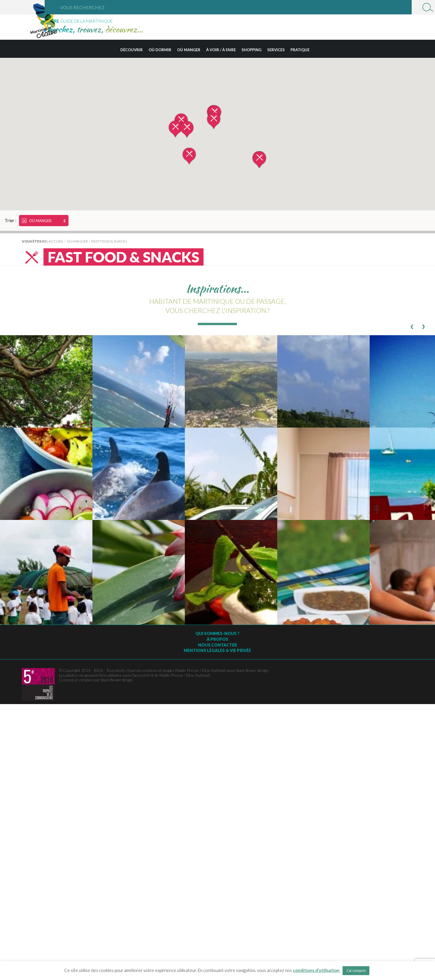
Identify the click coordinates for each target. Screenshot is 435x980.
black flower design (117, 680)
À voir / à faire (221, 50)
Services (276, 50)
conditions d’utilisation (316, 970)
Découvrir (132, 50)
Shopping (251, 50)
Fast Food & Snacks (109, 241)
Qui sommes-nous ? (217, 633)
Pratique (300, 50)
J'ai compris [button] (356, 971)
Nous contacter (217, 645)
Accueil (56, 241)
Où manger (189, 50)
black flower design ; (253, 670)
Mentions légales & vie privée (217, 650)
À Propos (217, 639)
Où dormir (160, 50)
